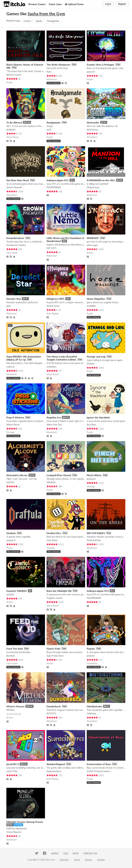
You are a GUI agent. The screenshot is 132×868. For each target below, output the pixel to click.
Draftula (11, 533)
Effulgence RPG (55, 299)
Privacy (88, 860)
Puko (49, 72)
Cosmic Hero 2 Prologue (101, 65)
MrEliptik (51, 482)
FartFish (10, 482)
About (55, 853)
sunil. (49, 130)
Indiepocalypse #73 (98, 591)
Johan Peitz (12, 771)
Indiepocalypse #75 (58, 180)
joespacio (91, 479)
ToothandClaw (94, 540)
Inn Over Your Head (18, 180)
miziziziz (10, 594)
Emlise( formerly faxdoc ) (99, 771)
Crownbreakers (15, 238)
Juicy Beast (52, 540)
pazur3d (91, 72)
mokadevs (51, 367)
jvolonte (91, 656)
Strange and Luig (96, 356)
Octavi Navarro (14, 832)
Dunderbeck (54, 706)
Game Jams (55, 4)
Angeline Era (54, 417)
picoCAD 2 (13, 764)
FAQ (66, 853)
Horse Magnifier (96, 299)
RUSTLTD (51, 713)
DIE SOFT (51, 248)
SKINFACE (93, 238)
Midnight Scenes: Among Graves (25, 822)
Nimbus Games (14, 75)
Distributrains (94, 706)
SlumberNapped (56, 764)
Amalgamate (54, 122)
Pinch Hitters (94, 475)
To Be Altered (14, 122)
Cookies (101, 860)
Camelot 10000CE (17, 591)
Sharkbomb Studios (16, 245)
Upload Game (74, 4)
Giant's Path (53, 649)
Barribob (11, 656)
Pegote (91, 649)
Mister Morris (13, 425)
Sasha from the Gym (46, 14)
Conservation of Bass (99, 764)
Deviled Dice (54, 533)
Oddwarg (91, 713)
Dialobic (91, 364)
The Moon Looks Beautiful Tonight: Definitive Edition (62, 358)
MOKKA (10, 710)
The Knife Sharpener (58, 65)
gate (8, 306)
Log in (108, 4)
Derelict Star (14, 299)
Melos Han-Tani (54, 425)
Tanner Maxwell (14, 187)
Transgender (53, 21)
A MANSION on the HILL (101, 180)
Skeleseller (93, 122)
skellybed (11, 130)
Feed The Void (15, 649)
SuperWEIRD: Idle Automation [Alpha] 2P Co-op (24, 358)
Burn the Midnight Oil (59, 591)
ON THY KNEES (96, 533)
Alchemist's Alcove (17, 475)
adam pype (92, 245)
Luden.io (11, 367)
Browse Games (37, 4)
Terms (77, 860)
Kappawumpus (54, 771)
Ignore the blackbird (98, 417)
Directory (64, 860)
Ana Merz (91, 425)
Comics (27, 21)
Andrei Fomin (53, 306)
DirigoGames (93, 187)
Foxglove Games (55, 598)
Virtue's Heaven (15, 706)
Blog (76, 853)
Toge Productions (55, 656)
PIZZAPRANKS (54, 187)
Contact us (90, 853)
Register (122, 4)
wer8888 (91, 306)
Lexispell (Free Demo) (59, 475)
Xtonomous (92, 130)
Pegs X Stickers (15, 417)
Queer (39, 21)
